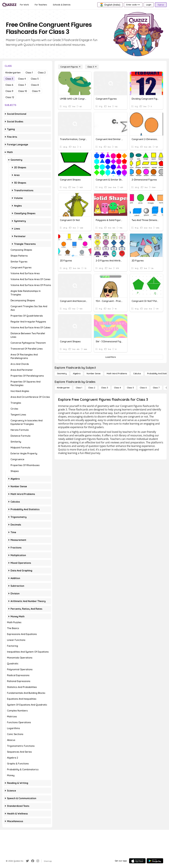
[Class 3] (92, 67)
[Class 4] (117, 388)
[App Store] (137, 861)
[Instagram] (38, 861)
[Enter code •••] (133, 5)
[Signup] (161, 5)
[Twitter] (27, 861)
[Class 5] (130, 388)
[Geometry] (62, 374)
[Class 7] (156, 388)
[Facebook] (33, 861)
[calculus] (137, 374)
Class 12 (10, 97)
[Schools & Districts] (62, 5)
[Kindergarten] (63, 388)
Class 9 (9, 91)
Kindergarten (13, 73)
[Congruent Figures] (70, 67)
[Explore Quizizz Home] (9, 5)
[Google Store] (155, 861)
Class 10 (23, 91)
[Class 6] (143, 388)
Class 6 (9, 85)
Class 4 (22, 79)
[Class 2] (92, 388)
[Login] (149, 5)
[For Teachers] (41, 5)
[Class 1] (79, 388)
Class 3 (9, 79)
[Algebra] (77, 374)
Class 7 (22, 85)
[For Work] (24, 5)
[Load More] (111, 357)
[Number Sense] (94, 374)
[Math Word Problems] (117, 374)
